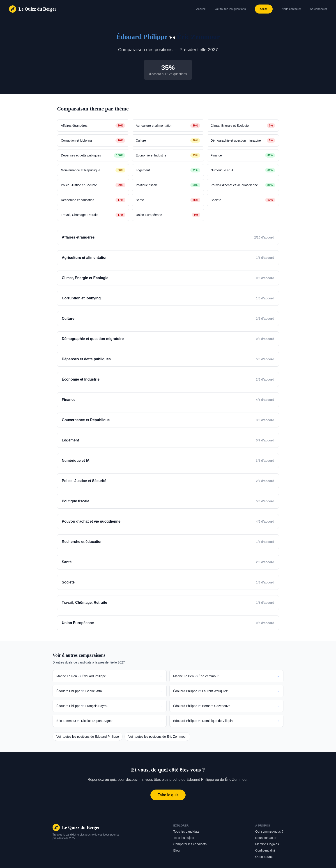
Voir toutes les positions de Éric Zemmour (157, 737)
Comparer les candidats (190, 844)
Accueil (201, 9)
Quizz (264, 9)
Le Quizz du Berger (37, 9)
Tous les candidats (186, 831)
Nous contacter (266, 838)
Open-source (264, 857)
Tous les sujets (184, 838)
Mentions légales (267, 844)
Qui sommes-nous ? (269, 831)
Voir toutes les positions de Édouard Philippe (88, 737)
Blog (176, 850)
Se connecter (319, 9)
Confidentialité (265, 850)
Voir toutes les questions (230, 9)
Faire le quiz (168, 795)
